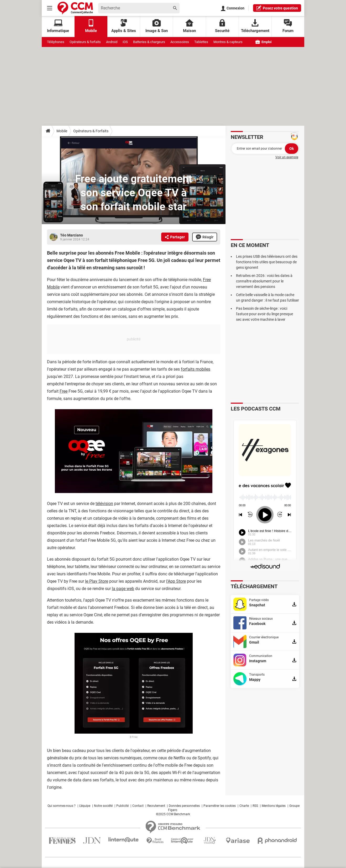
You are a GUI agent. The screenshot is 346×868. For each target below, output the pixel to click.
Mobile (62, 131)
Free (64, 391)
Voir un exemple (287, 157)
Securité (222, 26)
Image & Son (157, 26)
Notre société (103, 806)
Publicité (122, 806)
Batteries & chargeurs (149, 42)
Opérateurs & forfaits (85, 42)
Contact (138, 806)
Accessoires (180, 42)
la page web (123, 589)
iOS (125, 42)
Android (112, 42)
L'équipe (85, 806)
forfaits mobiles (196, 369)
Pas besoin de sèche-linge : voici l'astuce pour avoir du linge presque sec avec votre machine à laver (264, 314)
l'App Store (176, 581)
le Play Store (97, 581)
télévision (104, 504)
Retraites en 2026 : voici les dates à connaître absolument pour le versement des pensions (264, 281)
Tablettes (201, 42)
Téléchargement (255, 26)
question (277, 8)
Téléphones (56, 42)
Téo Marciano (72, 235)
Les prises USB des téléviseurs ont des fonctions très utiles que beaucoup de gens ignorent (267, 262)
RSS (255, 806)
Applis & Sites (124, 26)
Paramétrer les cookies (220, 806)
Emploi (263, 42)
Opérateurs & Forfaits (91, 131)
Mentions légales (274, 806)
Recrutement (156, 806)
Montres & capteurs (228, 42)
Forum (288, 26)
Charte (244, 806)
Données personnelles (184, 806)
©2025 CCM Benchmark (173, 814)
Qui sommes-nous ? (62, 806)
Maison (189, 26)
